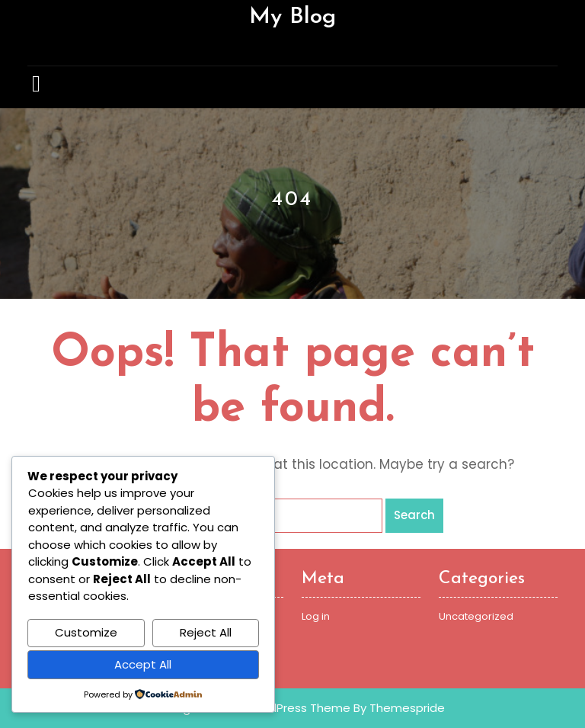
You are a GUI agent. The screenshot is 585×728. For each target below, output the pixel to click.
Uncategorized (476, 616)
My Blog (292, 17)
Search (414, 515)
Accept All (143, 664)
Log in (316, 616)
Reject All (206, 632)
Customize (86, 632)
